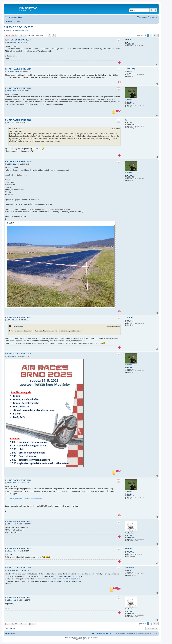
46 (131, 123)
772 (133, 104)
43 (131, 536)
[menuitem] (21, 17)
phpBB (74, 637)
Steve (127, 120)
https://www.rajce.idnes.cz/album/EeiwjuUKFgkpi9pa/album (57, 579)
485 (133, 538)
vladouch (128, 39)
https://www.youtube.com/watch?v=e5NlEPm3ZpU (25, 499)
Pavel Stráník (25, 30)
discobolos (128, 548)
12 (132, 572)
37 (131, 72)
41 (131, 320)
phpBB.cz (86, 639)
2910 (133, 73)
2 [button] (151, 35)
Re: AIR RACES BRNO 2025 (18, 69)
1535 (133, 553)
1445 (133, 125)
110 (133, 44)
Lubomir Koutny (130, 69)
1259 (133, 322)
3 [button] (154, 35)
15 (131, 551)
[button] (157, 35)
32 (131, 42)
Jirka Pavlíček (129, 533)
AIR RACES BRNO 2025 (19, 27)
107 (131, 102)
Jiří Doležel (16, 30)
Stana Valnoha (129, 568)
